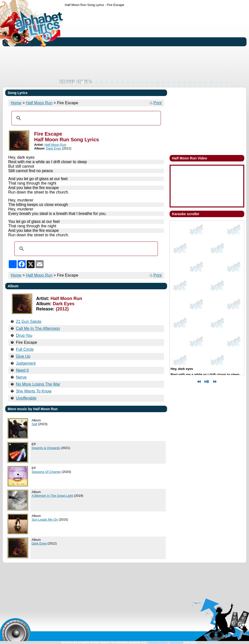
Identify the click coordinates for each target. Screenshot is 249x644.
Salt (34, 424)
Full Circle (25, 349)
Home (16, 103)
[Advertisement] (101, 43)
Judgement (26, 363)
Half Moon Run (39, 103)
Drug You (24, 335)
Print (157, 103)
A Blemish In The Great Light (52, 496)
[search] (85, 118)
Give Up (23, 356)
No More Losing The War (38, 384)
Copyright (176, 643)
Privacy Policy (158, 643)
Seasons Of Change (46, 472)
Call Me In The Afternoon (38, 328)
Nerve (21, 377)
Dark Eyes (54, 148)
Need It (22, 370)
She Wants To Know (34, 391)
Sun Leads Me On (45, 520)
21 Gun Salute (29, 322)
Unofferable (26, 398)
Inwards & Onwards (46, 448)
